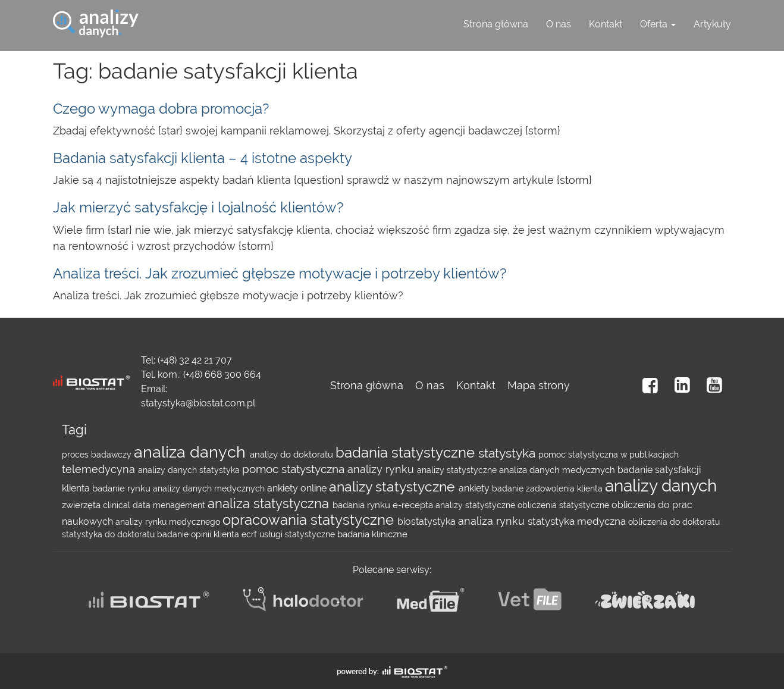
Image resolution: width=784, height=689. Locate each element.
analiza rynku (493, 521)
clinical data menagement (155, 505)
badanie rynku (123, 488)
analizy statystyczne (458, 470)
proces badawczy (98, 455)
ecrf (250, 534)
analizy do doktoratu (293, 455)
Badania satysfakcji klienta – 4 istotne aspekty (203, 158)
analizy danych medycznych (210, 488)
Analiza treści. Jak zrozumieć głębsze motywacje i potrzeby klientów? (280, 273)
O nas (559, 24)
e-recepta (414, 505)
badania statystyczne (407, 453)
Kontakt (606, 24)
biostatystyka (428, 522)
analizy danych (169, 470)
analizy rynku (382, 469)
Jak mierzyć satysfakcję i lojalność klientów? (198, 207)
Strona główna (496, 24)
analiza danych (192, 452)
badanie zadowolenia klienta (548, 488)
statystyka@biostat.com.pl (198, 403)
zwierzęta (82, 505)
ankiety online (298, 488)
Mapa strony (539, 385)
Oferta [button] (658, 24)
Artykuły (712, 24)
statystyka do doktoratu (109, 534)
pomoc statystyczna (295, 469)
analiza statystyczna (270, 504)
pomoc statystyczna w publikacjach (609, 455)
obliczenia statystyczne (565, 505)
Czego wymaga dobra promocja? (161, 109)
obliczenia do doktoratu (674, 522)
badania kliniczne (372, 534)
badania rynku (363, 505)
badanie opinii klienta (199, 534)
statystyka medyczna (578, 521)
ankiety (475, 488)
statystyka (508, 453)
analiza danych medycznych (558, 470)
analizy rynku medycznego (169, 522)
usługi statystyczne (298, 534)
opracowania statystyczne (310, 520)
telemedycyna (100, 469)
